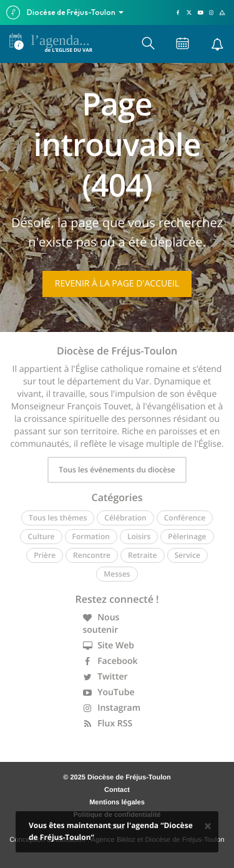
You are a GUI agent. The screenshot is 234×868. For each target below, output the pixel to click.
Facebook (110, 661)
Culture (41, 536)
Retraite (142, 555)
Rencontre (92, 555)
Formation (91, 536)
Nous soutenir (101, 624)
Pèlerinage (187, 536)
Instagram (112, 708)
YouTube (109, 692)
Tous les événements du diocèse (117, 470)
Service (188, 555)
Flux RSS (108, 724)
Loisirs (139, 536)
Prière (45, 555)
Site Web (109, 646)
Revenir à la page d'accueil (117, 284)
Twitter (105, 677)
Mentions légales (117, 802)
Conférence (185, 518)
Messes (117, 574)
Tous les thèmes (58, 518)
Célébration (125, 518)
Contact (117, 790)
